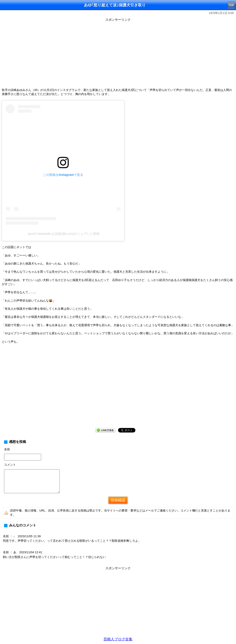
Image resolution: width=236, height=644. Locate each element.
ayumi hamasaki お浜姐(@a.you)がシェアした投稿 (64, 234)
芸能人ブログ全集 (118, 639)
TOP (231, 5)
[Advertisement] (118, 55)
